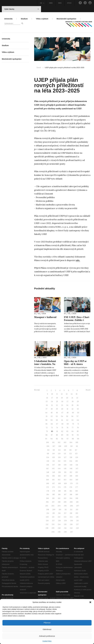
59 (52, 420)
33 (62, 405)
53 (57, 416)
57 (78, 416)
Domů (39, 68)
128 (71, 457)
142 (47, 469)
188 (71, 495)
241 (65, 528)
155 (54, 476)
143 (53, 469)
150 (60, 472)
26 (62, 401)
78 (78, 428)
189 (77, 495)
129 (77, 457)
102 (59, 442)
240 (59, 528)
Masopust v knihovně (45, 317)
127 (65, 457)
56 (72, 416)
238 (47, 528)
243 (77, 528)
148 (48, 472)
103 (65, 442)
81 (57, 431)
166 (48, 483)
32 (57, 405)
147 (77, 469)
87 (52, 435)
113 (54, 450)
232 (47, 524)
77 (73, 428)
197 (53, 502)
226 (47, 521)
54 (62, 416)
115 (65, 450)
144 (59, 469)
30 (47, 405)
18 (57, 398)
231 (77, 521)
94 (52, 439)
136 (48, 465)
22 (77, 398)
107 (54, 446)
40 (62, 409)
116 (70, 450)
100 (48, 442)
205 (65, 506)
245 (59, 532)
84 (73, 431)
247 (71, 532)
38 (52, 409)
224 (71, 517)
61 (62, 420)
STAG (69, 3)
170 (71, 483)
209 (54, 510)
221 (53, 517)
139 (65, 465)
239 (53, 528)
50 (78, 413)
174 (59, 487)
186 (59, 495)
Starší (88, 390)
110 (71, 446)
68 (62, 424)
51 (47, 416)
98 (73, 439)
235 (65, 524)
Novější (37, 390)
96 (62, 439)
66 (52, 424)
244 (53, 532)
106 (48, 446)
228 (59, 521)
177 (77, 487)
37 (47, 409)
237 (77, 524)
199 (65, 502)
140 (71, 465)
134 (71, 461)
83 (67, 431)
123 (76, 454)
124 (48, 457)
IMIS (60, 3)
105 (77, 442)
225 (77, 517)
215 (54, 513)
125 (54, 457)
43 (78, 409)
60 (57, 420)
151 (65, 472)
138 (59, 465)
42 (73, 409)
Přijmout (47, 623)
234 (59, 524)
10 (52, 394)
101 (53, 442)
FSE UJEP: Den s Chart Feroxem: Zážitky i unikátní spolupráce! (77, 320)
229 (65, 521)
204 (59, 506)
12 (62, 394)
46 (57, 413)
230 (71, 521)
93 (46, 439)
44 (46, 413)
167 (54, 483)
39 (57, 409)
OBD (51, 3)
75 (62, 428)
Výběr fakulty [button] (21, 9)
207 (78, 506)
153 (77, 472)
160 (48, 480)
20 (67, 398)
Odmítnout (47, 629)
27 (67, 401)
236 (71, 524)
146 (71, 469)
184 (48, 495)
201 (77, 502)
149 (54, 472)
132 (59, 461)
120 (59, 454)
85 (78, 431)
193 (65, 498)
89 (62, 435)
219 (77, 513)
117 (76, 450)
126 (59, 457)
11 (57, 394)
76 (67, 428)
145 (65, 469)
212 (71, 510)
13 (67, 394)
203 (53, 506)
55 (67, 416)
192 (59, 498)
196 (47, 502)
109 (66, 446)
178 (48, 491)
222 (59, 517)
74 (57, 428)
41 (67, 409)
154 (48, 476)
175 (65, 487)
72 (47, 428)
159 (77, 476)
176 (71, 487)
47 (62, 413)
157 (65, 476)
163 (65, 480)
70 (73, 424)
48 (68, 413)
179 (54, 491)
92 (78, 435)
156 (59, 476)
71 (78, 424)
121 (65, 454)
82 (62, 431)
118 (48, 454)
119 (53, 454)
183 (77, 491)
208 (48, 510)
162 (59, 480)
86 (47, 435)
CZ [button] (42, 3)
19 (62, 398)
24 (52, 401)
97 (68, 439)
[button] (90, 602)
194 (71, 498)
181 (65, 491)
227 (53, 521)
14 (72, 394)
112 (48, 450)
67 (57, 424)
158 (71, 476)
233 (53, 524)
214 (48, 513)
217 (65, 513)
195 (77, 498)
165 (77, 480)
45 (52, 413)
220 (47, 517)
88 (57, 435)
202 (47, 506)
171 (77, 483)
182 (71, 491)
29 (78, 401)
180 (59, 491)
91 (73, 435)
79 (47, 431)
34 (67, 405)
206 (71, 506)
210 (60, 510)
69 (68, 424)
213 (77, 510)
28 (73, 401)
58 (46, 420)
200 (71, 502)
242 (71, 528)
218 (71, 513)
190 (48, 498)
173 (53, 487)
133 (65, 461)
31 (52, 405)
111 (77, 446)
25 (57, 401)
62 (67, 420)
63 (73, 420)
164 (71, 480)
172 (48, 487)
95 (57, 439)
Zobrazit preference (47, 636)
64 (78, 420)
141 (77, 465)
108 (60, 446)
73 (52, 428)
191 (53, 498)
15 (77, 394)
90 (67, 435)
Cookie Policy (47, 641)
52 (52, 416)
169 (65, 483)
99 (78, 439)
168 (59, 483)
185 (54, 495)
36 (78, 405)
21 (72, 398)
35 (72, 405)
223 (65, 517)
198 (59, 502)
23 (47, 401)
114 (59, 450)
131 (54, 461)
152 (71, 472)
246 (65, 532)
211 (66, 510)
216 (59, 513)
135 (77, 461)
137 (54, 465)
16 (47, 398)
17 (52, 398)
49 (73, 413)
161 (53, 480)
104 (71, 442)
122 (71, 454)
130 (48, 461)
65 (46, 424)
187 (65, 495)
